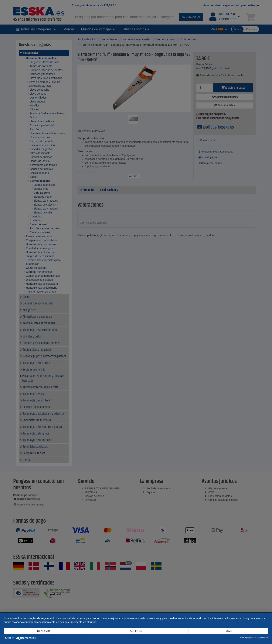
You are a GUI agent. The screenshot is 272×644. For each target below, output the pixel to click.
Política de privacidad (259, 638)
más (229, 631)
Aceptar (136, 631)
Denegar (44, 631)
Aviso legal (244, 638)
